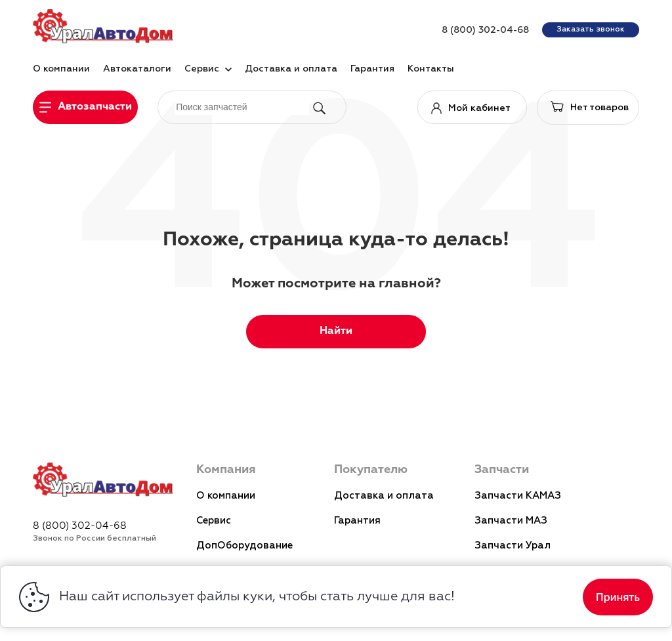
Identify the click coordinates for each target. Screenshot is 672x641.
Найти (336, 331)
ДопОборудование (244, 546)
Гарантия (357, 521)
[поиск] (242, 107)
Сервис (214, 521)
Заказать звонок (591, 30)
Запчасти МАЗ (511, 521)
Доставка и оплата (384, 496)
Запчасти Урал (513, 546)
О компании (226, 496)
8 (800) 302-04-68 (485, 30)
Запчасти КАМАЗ (518, 496)
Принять (618, 597)
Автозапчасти (95, 107)
